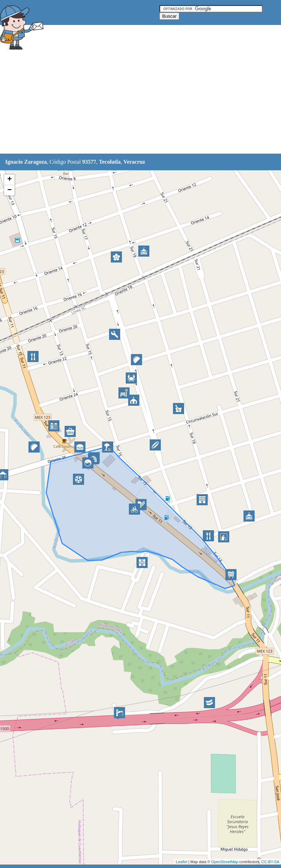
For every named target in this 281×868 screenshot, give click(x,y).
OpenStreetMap (225, 862)
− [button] (10, 190)
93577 (89, 162)
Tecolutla (110, 162)
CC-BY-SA (270, 862)
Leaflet (181, 862)
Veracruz (134, 162)
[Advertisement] (126, 103)
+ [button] (10, 180)
